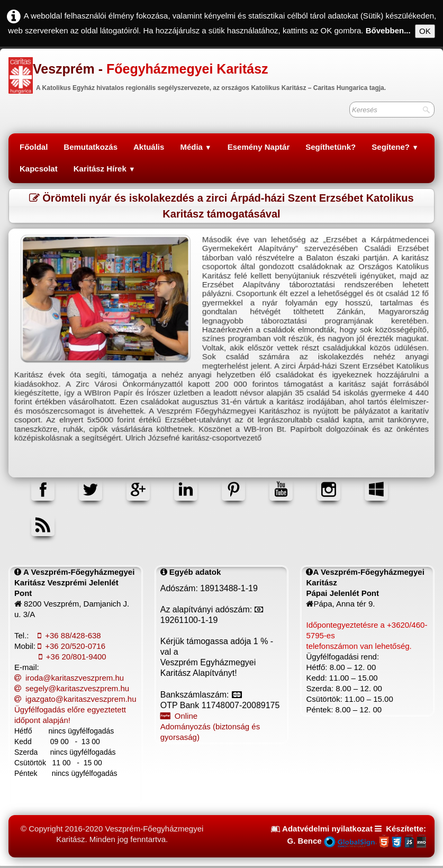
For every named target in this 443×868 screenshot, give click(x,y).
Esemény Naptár (259, 147)
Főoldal (34, 147)
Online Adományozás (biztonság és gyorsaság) (210, 726)
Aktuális (149, 147)
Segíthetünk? (331, 147)
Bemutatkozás (91, 147)
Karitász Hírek (105, 169)
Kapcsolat (39, 169)
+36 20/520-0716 (71, 646)
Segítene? (395, 147)
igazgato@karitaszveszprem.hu (75, 699)
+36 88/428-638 (69, 635)
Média (196, 147)
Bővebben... (388, 30)
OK (425, 31)
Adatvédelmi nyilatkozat (327, 829)
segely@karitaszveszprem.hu (72, 688)
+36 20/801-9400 (73, 657)
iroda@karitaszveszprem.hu (69, 678)
